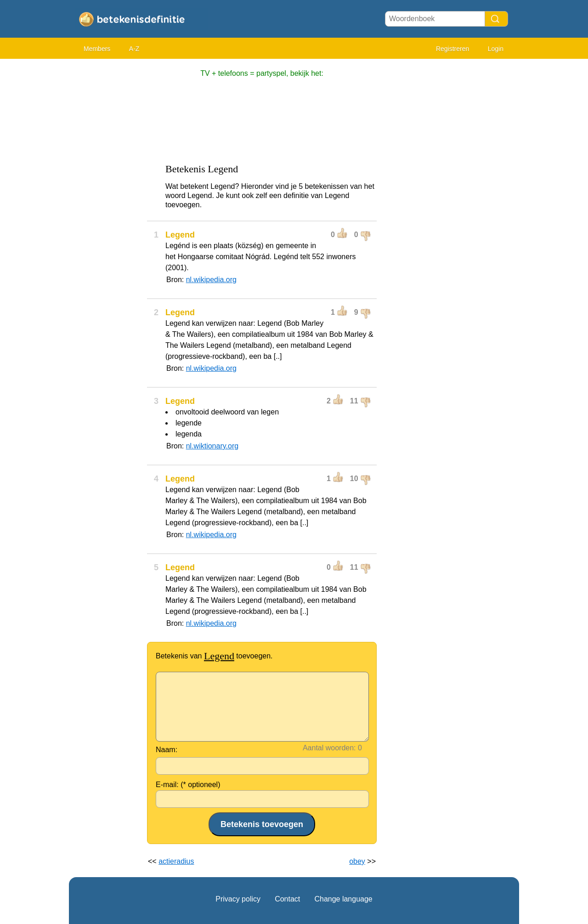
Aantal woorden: (329, 748)
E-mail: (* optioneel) (188, 785)
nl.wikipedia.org (211, 280)
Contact (287, 899)
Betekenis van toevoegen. (214, 656)
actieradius (176, 861)
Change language (343, 899)
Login (496, 49)
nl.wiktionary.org (212, 446)
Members (97, 49)
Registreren (452, 49)
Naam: (167, 750)
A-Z (134, 49)
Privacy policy (238, 899)
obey (357, 861)
